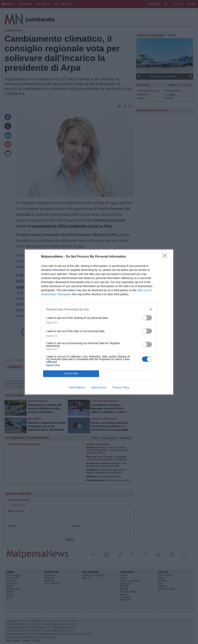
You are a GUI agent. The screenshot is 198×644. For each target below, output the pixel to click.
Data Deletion (77, 387)
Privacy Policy (121, 387)
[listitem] (99, 309)
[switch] (147, 318)
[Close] (166, 257)
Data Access (99, 387)
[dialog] (99, 322)
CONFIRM (71, 374)
